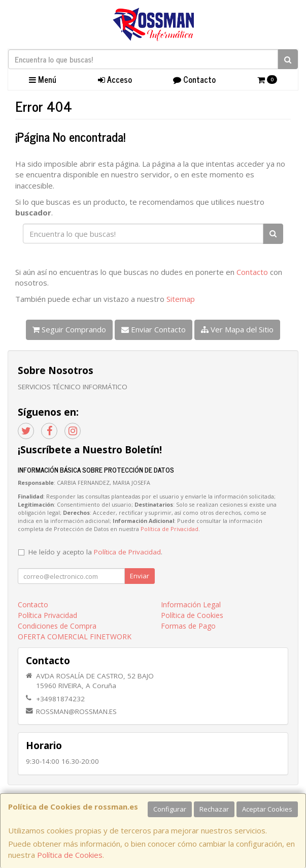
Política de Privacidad (169, 529)
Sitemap (181, 299)
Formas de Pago (188, 626)
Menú (43, 79)
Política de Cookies (70, 855)
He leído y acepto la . (95, 552)
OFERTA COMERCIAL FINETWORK (75, 637)
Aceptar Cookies (267, 809)
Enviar (140, 576)
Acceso (115, 79)
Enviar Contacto (154, 329)
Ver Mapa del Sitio (237, 329)
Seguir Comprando (69, 329)
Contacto (194, 79)
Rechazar (214, 809)
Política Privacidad (47, 615)
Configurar (170, 809)
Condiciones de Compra (57, 626)
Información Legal (191, 604)
